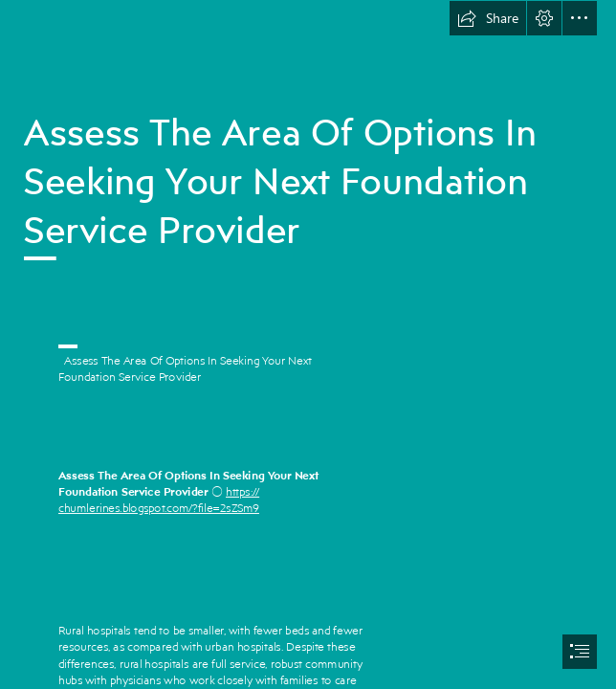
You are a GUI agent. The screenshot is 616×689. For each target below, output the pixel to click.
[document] (308, 344)
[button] (488, 18)
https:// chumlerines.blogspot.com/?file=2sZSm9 (159, 500)
